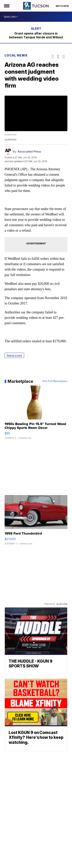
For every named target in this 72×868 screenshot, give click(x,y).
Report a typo (14, 355)
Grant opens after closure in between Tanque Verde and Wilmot (36, 35)
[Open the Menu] (6, 6)
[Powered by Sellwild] (62, 604)
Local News (16, 55)
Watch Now (62, 6)
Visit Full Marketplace (55, 381)
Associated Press (29, 151)
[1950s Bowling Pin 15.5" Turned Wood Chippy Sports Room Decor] (36, 414)
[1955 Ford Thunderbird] (36, 522)
